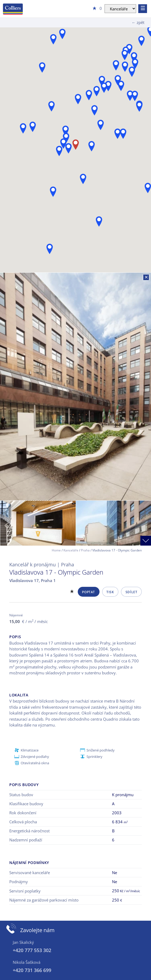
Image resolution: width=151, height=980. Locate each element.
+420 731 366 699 (32, 970)
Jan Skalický (23, 942)
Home (56, 550)
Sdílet (131, 592)
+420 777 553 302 (32, 950)
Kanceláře (71, 550)
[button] (141, 41)
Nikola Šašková (27, 962)
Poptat (89, 592)
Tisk (110, 592)
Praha (85, 550)
